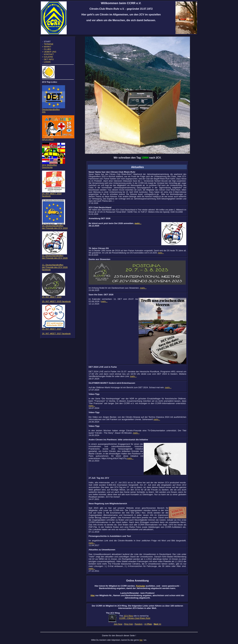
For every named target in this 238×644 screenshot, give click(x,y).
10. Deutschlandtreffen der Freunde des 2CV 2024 (55, 229)
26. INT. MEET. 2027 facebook (56, 336)
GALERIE (47, 59)
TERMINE (48, 45)
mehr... (138, 223)
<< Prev (148, 624)
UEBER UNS (49, 53)
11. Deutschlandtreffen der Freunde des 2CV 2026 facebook (55, 270)
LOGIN (46, 65)
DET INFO (48, 62)
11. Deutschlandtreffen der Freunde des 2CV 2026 (55, 259)
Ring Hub (128, 624)
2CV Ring (128, 616)
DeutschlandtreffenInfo (54, 113)
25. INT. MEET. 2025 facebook (56, 304)
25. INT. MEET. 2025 (54, 299)
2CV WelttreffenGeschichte (54, 168)
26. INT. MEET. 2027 (54, 331)
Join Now (118, 624)
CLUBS (46, 50)
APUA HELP (58, 141)
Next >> (157, 624)
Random (138, 624)
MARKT (47, 48)
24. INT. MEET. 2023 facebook (54, 197)
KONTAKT (48, 56)
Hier (93, 595)
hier (141, 640)
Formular (140, 586)
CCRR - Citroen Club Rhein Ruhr (135, 618)
